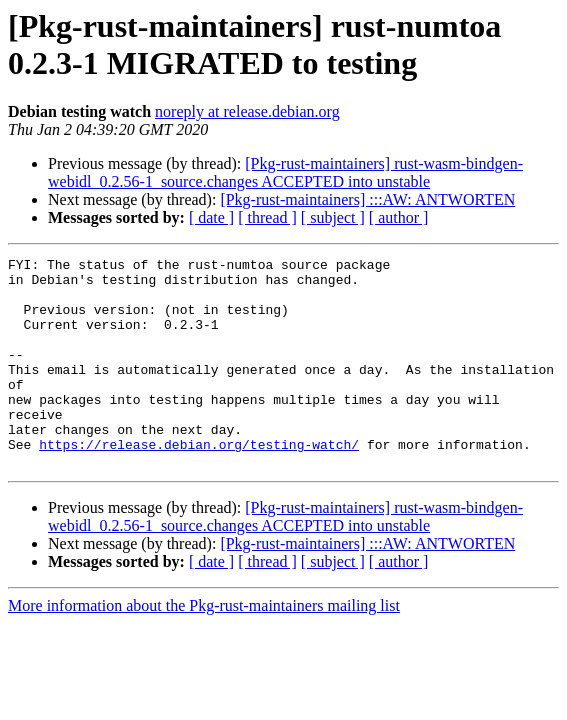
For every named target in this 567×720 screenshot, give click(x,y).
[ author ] (399, 217)
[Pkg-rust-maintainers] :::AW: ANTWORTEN (367, 199)
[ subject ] (333, 217)
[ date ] (211, 217)
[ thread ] (267, 217)
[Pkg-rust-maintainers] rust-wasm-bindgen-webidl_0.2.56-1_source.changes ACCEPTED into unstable (285, 172)
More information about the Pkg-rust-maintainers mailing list (204, 647)
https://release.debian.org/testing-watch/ (199, 483)
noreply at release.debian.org (247, 111)
